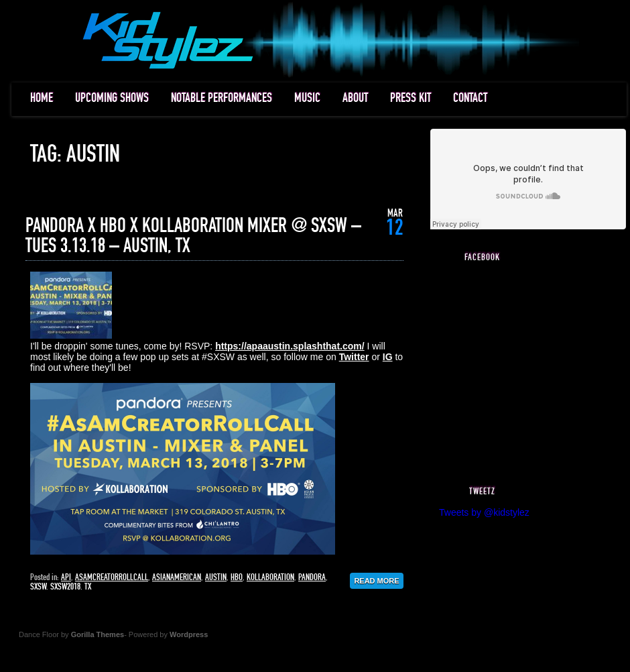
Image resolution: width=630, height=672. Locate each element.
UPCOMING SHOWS (112, 98)
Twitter (354, 357)
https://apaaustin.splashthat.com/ (290, 346)
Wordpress (189, 634)
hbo (237, 577)
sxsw (38, 587)
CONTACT (470, 98)
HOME (42, 98)
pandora (312, 577)
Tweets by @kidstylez (484, 512)
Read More (376, 581)
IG (388, 357)
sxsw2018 (65, 587)
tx (88, 587)
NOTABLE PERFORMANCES (222, 98)
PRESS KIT (411, 98)
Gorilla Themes (98, 634)
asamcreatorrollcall (112, 577)
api (66, 577)
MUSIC (307, 98)
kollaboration (270, 577)
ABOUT (355, 98)
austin (216, 577)
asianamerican (177, 577)
